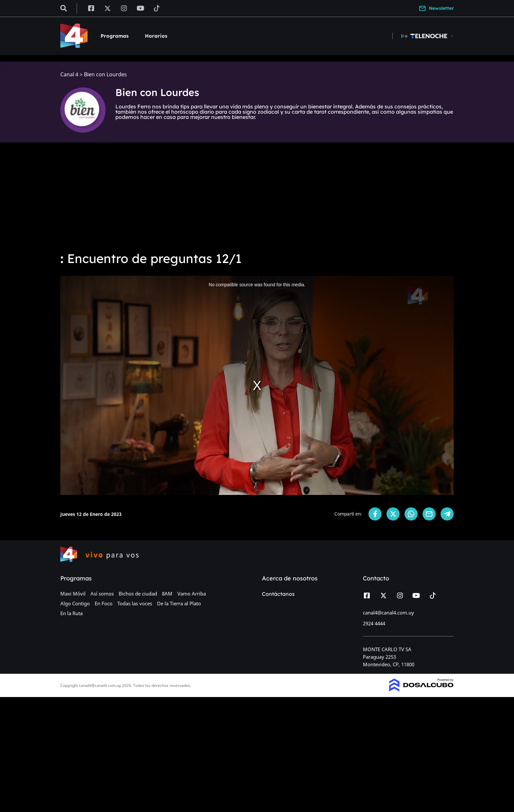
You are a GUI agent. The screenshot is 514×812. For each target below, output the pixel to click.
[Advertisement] (257, 197)
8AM (167, 594)
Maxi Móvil (73, 594)
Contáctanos (278, 594)
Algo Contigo (75, 603)
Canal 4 (69, 75)
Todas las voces (135, 603)
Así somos (102, 594)
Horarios (156, 36)
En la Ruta (71, 613)
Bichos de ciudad (138, 594)
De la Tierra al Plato (179, 603)
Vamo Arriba (192, 594)
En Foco (104, 603)
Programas (115, 36)
